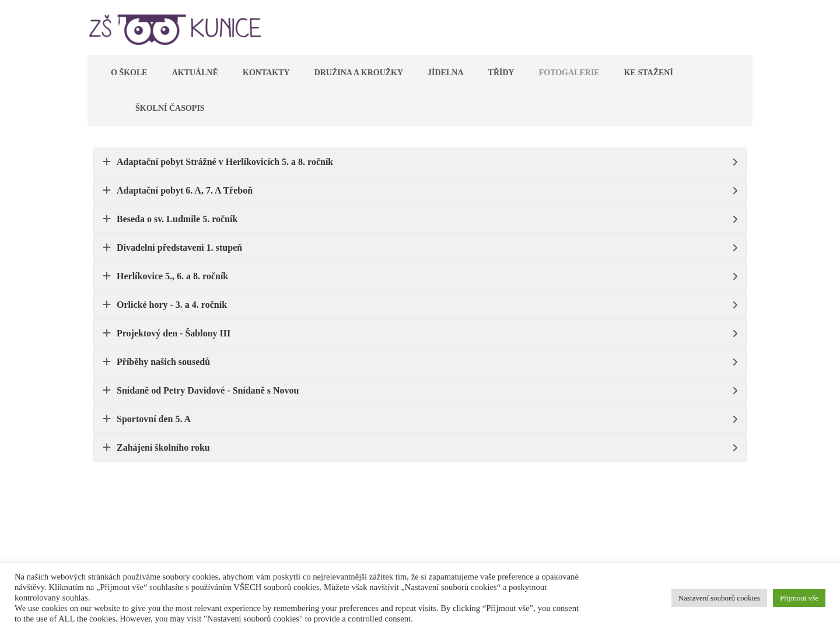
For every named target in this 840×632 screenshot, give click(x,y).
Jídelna (445, 73)
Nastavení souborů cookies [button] (719, 598)
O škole (129, 73)
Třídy (501, 73)
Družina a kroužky (359, 73)
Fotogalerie (569, 73)
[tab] (420, 162)
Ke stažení (649, 73)
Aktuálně (195, 73)
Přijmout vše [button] (799, 598)
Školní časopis (170, 108)
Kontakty (266, 73)
